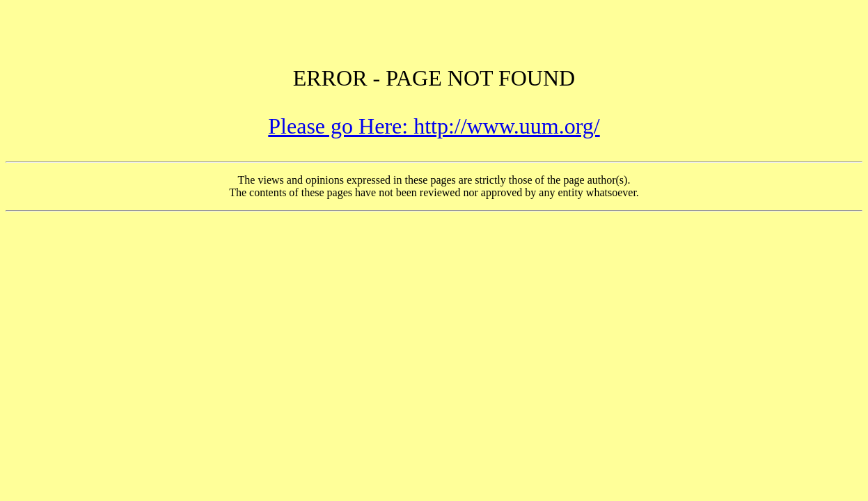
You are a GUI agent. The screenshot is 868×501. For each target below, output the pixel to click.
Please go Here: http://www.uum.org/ (434, 126)
